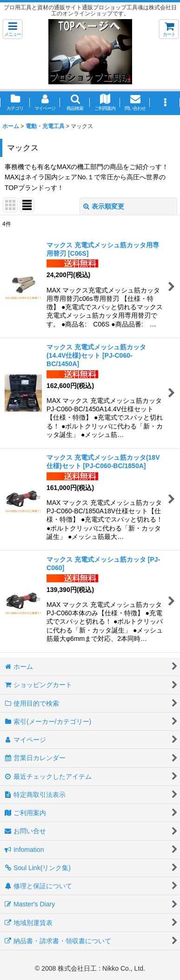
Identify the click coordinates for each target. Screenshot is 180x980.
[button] (13, 29)
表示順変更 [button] (104, 206)
